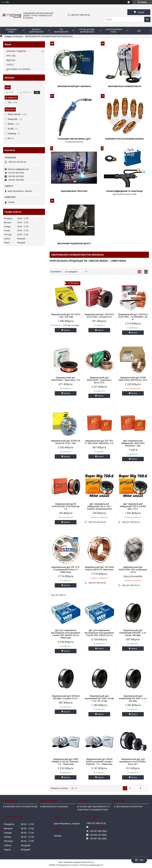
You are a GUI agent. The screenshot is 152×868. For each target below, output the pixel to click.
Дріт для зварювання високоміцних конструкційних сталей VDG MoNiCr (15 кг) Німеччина (66, 634)
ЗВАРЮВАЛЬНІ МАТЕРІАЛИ (129, 807)
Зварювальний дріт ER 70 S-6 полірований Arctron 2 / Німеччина (66, 570)
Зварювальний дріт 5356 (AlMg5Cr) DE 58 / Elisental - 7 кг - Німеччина (66, 762)
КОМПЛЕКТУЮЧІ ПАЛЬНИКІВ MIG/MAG (124, 139)
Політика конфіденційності (92, 865)
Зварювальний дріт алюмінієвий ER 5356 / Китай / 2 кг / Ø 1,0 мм (99, 698)
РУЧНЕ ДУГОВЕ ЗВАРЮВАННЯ (87, 31)
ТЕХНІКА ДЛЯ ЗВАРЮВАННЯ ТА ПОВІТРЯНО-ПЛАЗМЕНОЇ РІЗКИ (94, 808)
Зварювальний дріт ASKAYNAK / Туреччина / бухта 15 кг (99, 380)
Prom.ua (91, 862)
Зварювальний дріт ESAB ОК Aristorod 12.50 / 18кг (66, 442)
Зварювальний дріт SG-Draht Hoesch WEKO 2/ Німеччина (99, 568)
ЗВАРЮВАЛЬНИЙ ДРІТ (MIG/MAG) (74, 86)
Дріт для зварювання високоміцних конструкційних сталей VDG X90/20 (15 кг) (99, 633)
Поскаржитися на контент (68, 865)
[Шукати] (147, 19)
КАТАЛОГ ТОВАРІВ (16, 51)
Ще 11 (11, 138)
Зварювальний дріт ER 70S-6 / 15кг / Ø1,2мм (66, 316)
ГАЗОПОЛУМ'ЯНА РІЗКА (114, 31)
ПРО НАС (11, 56)
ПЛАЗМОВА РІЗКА (11, 31)
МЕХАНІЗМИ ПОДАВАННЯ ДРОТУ (74, 244)
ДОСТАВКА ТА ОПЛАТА (18, 69)
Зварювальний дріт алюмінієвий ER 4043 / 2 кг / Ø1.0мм (133, 698)
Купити (67, 330)
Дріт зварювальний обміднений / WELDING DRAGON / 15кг (133, 443)
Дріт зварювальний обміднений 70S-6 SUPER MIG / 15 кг (133, 506)
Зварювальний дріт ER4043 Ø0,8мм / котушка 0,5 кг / (66, 697)
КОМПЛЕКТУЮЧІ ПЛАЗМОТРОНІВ (21, 807)
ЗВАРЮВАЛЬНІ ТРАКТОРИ (74, 191)
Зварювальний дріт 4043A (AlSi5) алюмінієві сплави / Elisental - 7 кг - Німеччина (99, 762)
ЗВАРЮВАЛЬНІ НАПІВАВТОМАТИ (124, 86)
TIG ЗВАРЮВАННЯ (61, 31)
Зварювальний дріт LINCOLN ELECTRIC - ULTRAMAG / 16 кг (133, 317)
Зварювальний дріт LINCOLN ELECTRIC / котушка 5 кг (99, 316)
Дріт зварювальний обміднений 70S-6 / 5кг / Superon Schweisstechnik (99, 506)
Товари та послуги (13, 36)
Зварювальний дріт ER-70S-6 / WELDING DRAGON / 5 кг (99, 442)
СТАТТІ (10, 65)
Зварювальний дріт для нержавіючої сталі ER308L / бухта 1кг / (133, 762)
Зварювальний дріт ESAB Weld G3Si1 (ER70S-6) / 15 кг (133, 379)
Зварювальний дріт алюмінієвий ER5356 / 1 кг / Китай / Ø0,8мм (133, 633)
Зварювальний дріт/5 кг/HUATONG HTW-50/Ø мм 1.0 (66, 506)
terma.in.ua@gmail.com (18, 169)
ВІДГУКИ (11, 60)
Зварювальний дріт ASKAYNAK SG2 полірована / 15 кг (133, 570)
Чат (139, 860)
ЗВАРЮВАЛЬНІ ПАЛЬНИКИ (55, 807)
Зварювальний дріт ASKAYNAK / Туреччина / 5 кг (66, 379)
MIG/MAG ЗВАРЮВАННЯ (36, 31)
